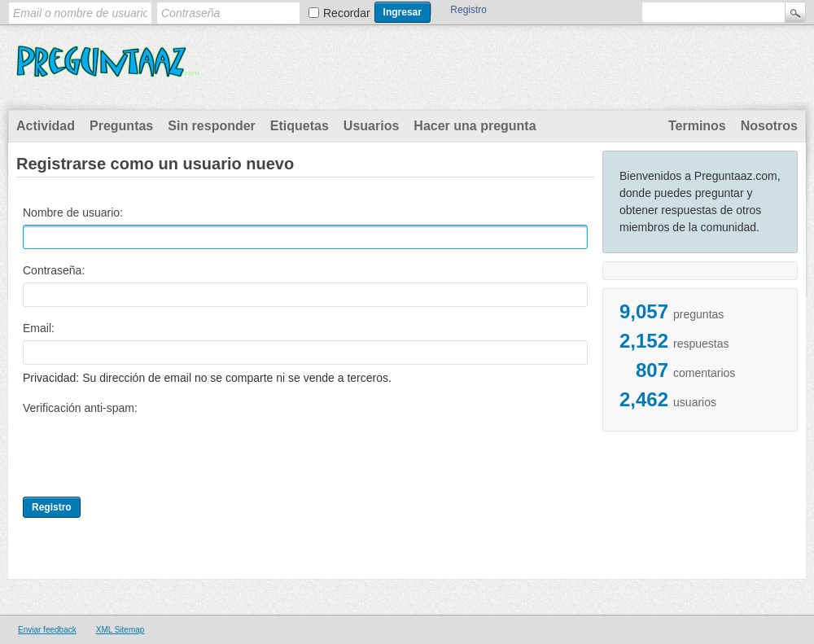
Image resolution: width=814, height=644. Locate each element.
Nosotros (769, 126)
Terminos (697, 126)
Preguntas (121, 126)
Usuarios (371, 126)
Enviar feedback (47, 630)
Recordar (347, 13)
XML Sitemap (120, 630)
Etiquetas (300, 126)
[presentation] (147, 452)
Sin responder (212, 126)
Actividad (46, 126)
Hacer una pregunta (475, 126)
